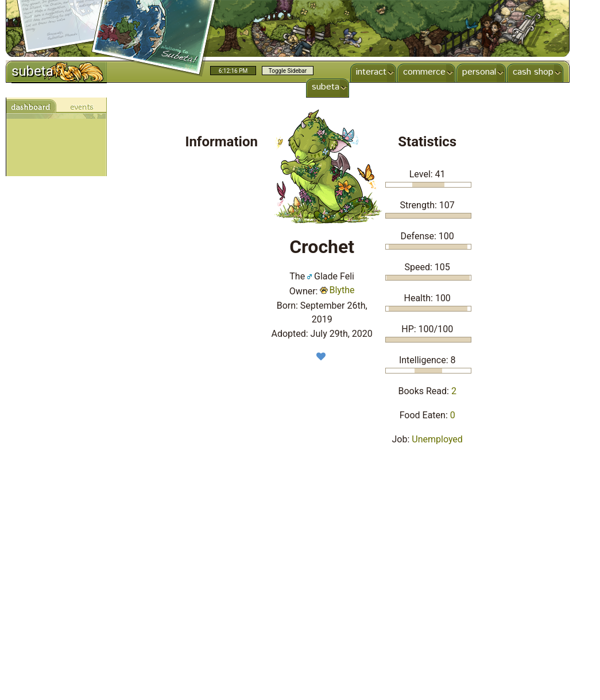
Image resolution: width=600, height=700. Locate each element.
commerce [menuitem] (423, 72)
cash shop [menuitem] (532, 72)
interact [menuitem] (370, 72)
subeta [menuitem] (324, 87)
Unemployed (437, 439)
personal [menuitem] (478, 72)
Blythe (337, 290)
